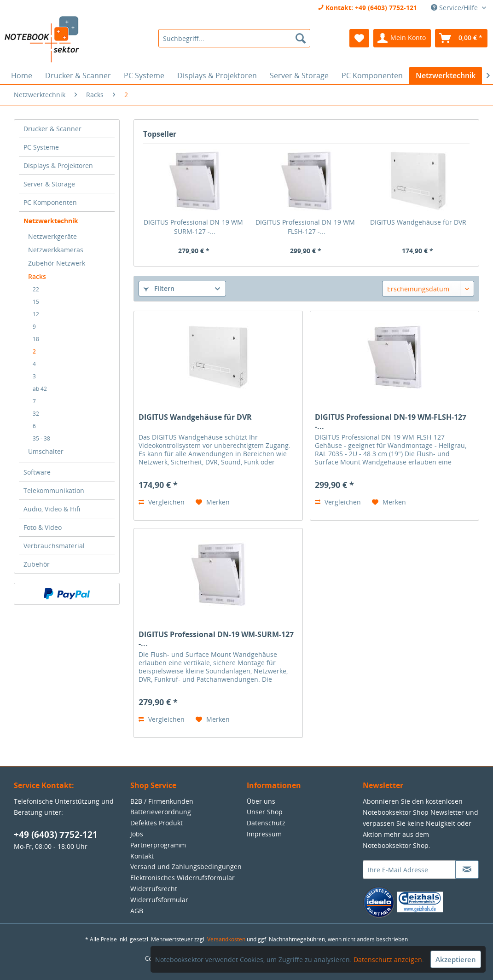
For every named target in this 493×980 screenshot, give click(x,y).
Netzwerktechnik (51, 221)
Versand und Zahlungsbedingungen (186, 867)
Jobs (137, 834)
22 (36, 289)
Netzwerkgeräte (52, 236)
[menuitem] (234, 38)
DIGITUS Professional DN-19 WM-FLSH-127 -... (306, 227)
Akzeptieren (456, 959)
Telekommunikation (54, 490)
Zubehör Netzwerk (57, 263)
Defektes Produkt (157, 823)
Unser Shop (265, 812)
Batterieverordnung (161, 812)
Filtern (159, 288)
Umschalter (46, 451)
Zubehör (37, 564)
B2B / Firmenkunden (162, 801)
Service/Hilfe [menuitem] (455, 8)
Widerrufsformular (159, 900)
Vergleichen (162, 502)
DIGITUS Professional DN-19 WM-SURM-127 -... (194, 227)
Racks (37, 276)
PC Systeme (41, 147)
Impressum (264, 834)
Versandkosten (226, 939)
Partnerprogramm (158, 845)
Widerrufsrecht (154, 889)
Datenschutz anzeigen (388, 960)
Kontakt (142, 856)
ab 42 (40, 389)
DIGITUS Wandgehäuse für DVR (418, 222)
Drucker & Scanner (52, 129)
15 (36, 302)
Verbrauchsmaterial (54, 546)
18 (36, 339)
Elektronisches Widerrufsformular (183, 878)
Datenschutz (266, 823)
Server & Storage (49, 184)
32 (36, 414)
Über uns (261, 801)
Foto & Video (43, 527)
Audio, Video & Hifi (52, 509)
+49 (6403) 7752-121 (56, 835)
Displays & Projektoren (58, 165)
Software (37, 472)
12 (36, 314)
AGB (137, 911)
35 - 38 (41, 438)
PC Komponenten (50, 202)
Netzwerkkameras (56, 250)
